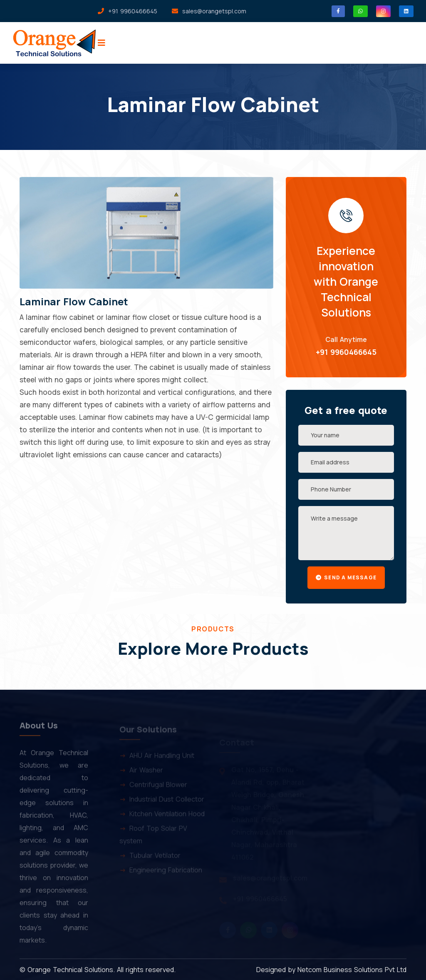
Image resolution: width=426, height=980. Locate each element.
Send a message (346, 577)
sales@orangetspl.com (214, 11)
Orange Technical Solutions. (71, 970)
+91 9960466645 (346, 352)
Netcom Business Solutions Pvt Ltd (352, 970)
